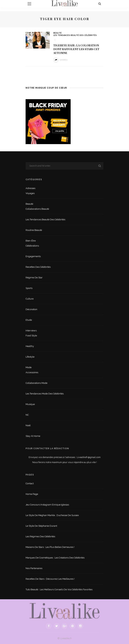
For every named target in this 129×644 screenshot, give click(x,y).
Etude (29, 320)
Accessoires (32, 372)
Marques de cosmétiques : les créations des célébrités (55, 558)
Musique (30, 404)
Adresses (30, 188)
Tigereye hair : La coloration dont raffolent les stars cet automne (76, 49)
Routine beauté (34, 230)
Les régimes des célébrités (40, 536)
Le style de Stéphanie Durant (41, 526)
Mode (29, 367)
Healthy (30, 346)
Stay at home (33, 436)
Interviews (31, 331)
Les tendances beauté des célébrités (75, 35)
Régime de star (34, 278)
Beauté (57, 33)
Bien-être (31, 241)
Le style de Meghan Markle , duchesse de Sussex (52, 515)
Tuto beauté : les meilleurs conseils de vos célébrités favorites (59, 589)
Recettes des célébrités (38, 267)
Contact (30, 483)
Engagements (33, 256)
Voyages (30, 193)
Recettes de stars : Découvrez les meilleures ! (50, 579)
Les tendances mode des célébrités (45, 394)
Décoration (31, 309)
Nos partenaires (34, 568)
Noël (28, 425)
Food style (31, 336)
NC (27, 415)
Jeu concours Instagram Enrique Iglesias (47, 505)
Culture (30, 299)
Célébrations (32, 246)
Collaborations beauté (37, 209)
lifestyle (30, 357)
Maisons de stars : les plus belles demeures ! (50, 547)
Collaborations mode (36, 383)
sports (29, 288)
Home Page (32, 494)
